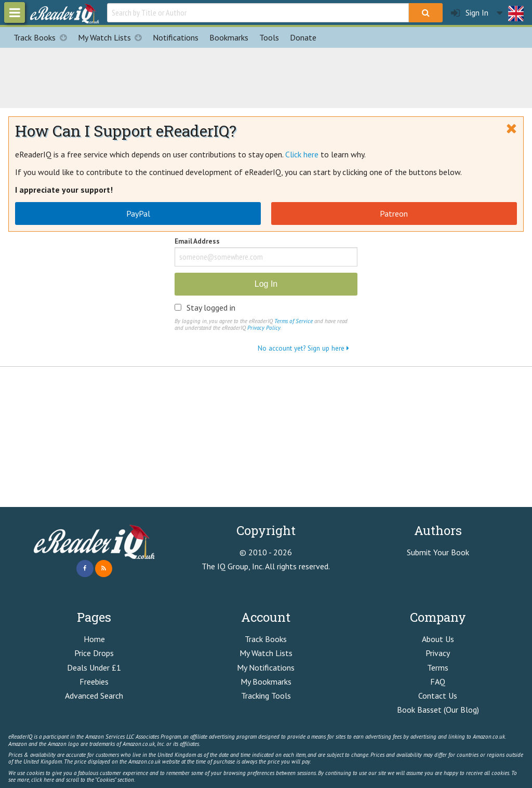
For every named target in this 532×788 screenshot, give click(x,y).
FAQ (438, 682)
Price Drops (94, 653)
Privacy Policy (264, 328)
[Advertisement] (266, 76)
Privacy (438, 653)
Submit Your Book (438, 552)
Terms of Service (294, 321)
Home (94, 639)
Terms (438, 667)
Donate (303, 37)
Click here (302, 154)
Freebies (94, 682)
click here (43, 780)
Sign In (470, 13)
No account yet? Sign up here (303, 348)
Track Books (43, 37)
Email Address (197, 242)
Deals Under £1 (94, 667)
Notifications (176, 37)
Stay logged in (211, 308)
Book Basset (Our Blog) (438, 710)
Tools (269, 37)
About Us (438, 639)
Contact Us (438, 696)
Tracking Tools (266, 696)
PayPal (138, 213)
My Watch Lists (113, 37)
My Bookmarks (266, 682)
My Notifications (266, 667)
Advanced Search (94, 696)
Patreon (394, 213)
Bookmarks (229, 37)
